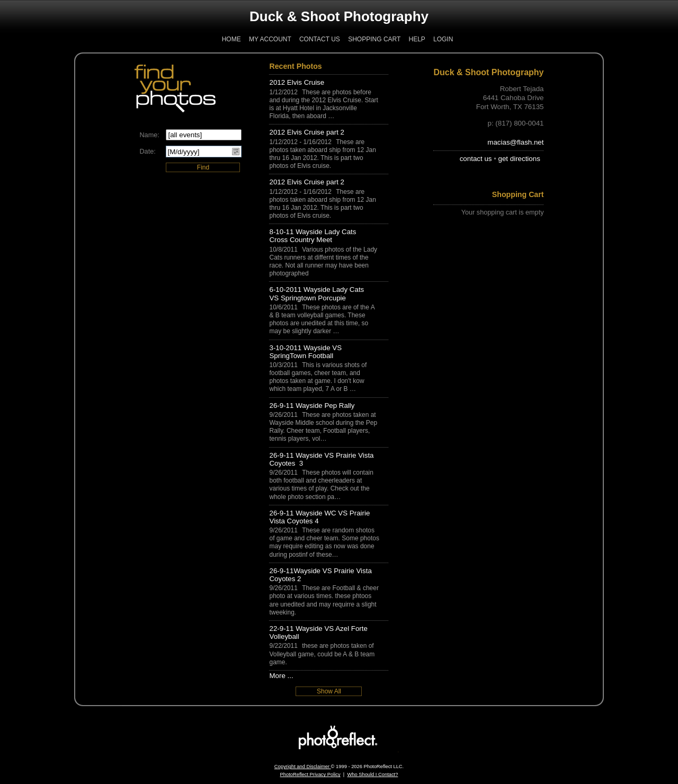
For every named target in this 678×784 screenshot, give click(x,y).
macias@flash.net (515, 142)
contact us (476, 159)
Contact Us (320, 39)
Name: (149, 135)
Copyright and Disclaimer (303, 767)
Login (443, 39)
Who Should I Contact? (372, 774)
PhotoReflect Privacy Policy (310, 774)
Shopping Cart (374, 39)
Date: (147, 152)
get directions (519, 159)
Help (417, 39)
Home (231, 39)
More (277, 676)
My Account (270, 39)
